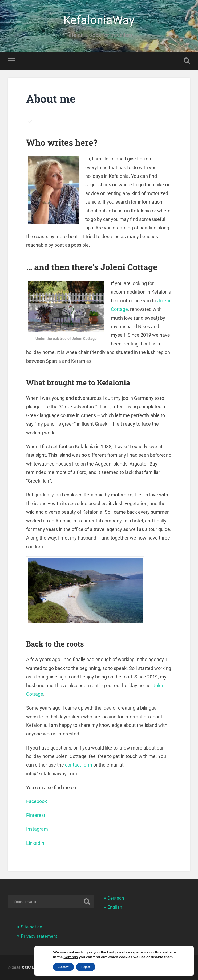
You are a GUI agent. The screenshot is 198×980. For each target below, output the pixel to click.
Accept (63, 967)
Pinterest (36, 815)
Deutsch (116, 898)
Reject (86, 967)
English (115, 907)
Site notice (31, 927)
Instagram (37, 829)
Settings (71, 957)
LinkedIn (35, 843)
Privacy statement (39, 936)
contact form (79, 765)
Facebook (37, 801)
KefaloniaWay (99, 20)
